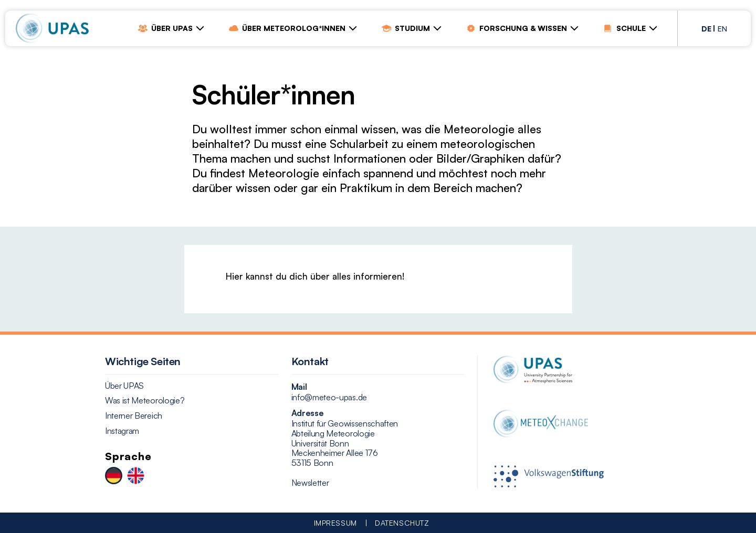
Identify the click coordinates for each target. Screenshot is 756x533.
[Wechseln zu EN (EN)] (722, 28)
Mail (299, 387)
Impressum (335, 523)
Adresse (308, 413)
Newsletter (310, 483)
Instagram (122, 431)
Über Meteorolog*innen (287, 28)
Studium (406, 28)
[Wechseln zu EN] (136, 477)
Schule (624, 28)
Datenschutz (402, 523)
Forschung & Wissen (517, 28)
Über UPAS (165, 28)
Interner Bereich (134, 416)
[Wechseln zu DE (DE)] (706, 28)
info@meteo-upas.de (329, 397)
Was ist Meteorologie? (145, 401)
